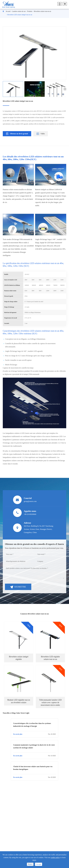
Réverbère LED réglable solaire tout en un (50, 658)
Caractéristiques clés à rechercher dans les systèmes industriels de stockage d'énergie (32, 725)
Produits (30, 11)
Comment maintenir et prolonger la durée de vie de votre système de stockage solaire (34, 746)
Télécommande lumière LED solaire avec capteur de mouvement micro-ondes (50, 702)
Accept (39, 864)
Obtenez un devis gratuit (17, 134)
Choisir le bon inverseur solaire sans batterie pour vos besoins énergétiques (33, 768)
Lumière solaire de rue (19, 11)
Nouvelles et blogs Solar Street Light (16, 713)
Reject (30, 864)
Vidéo (41, 134)
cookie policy (55, 857)
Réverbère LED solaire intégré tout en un (20, 15)
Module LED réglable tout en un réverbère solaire (19, 701)
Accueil (8, 11)
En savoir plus (34, 734)
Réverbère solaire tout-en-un (42, 11)
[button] (65, 89)
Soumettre (18, 587)
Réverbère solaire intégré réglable (19, 658)
